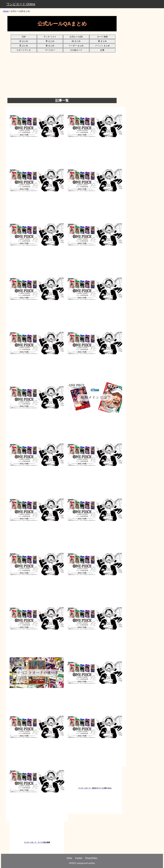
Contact (79, 858)
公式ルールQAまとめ (20, 11)
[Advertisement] (84, 79)
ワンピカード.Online (21, 4)
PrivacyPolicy (91, 858)
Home (6, 11)
